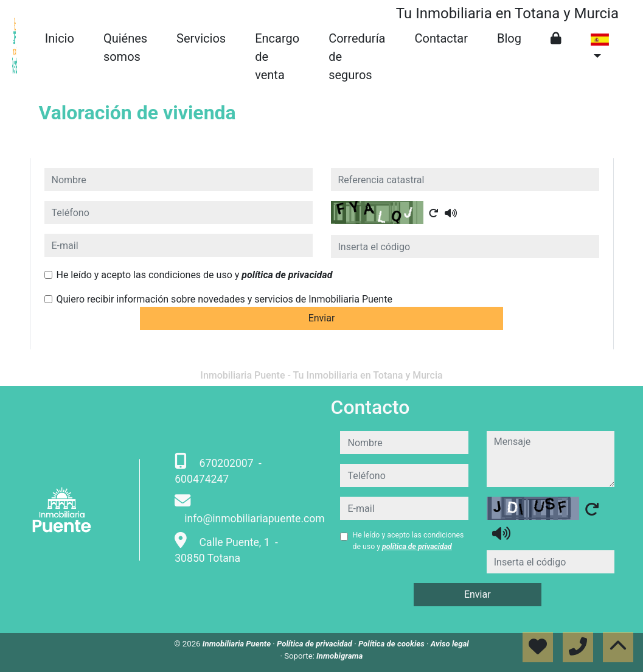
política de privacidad (287, 275)
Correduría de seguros (357, 57)
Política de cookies (392, 644)
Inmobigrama (339, 656)
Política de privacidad (315, 644)
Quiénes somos (125, 47)
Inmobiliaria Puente (238, 644)
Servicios (201, 38)
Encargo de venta (277, 57)
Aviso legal (450, 644)
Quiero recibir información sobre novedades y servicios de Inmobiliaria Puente (224, 299)
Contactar (441, 38)
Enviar (322, 318)
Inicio (60, 38)
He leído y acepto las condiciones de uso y (195, 275)
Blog (509, 38)
